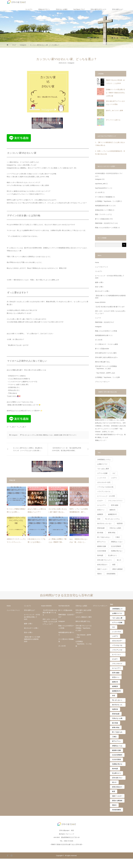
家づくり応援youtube (102, 219)
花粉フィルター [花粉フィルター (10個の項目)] (102, 569)
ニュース (98, 318)
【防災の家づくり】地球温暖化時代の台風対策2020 (110, 297)
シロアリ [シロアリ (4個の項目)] (114, 478)
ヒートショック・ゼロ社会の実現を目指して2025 (110, 277)
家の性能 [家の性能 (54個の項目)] (100, 533)
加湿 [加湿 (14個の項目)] (99, 519)
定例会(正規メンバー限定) (104, 210)
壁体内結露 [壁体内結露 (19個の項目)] (101, 528)
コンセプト (29, 9)
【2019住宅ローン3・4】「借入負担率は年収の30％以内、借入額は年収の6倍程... (67, 449)
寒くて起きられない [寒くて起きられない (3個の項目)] (104, 537)
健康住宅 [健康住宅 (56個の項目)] (112, 510)
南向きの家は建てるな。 (103, 362)
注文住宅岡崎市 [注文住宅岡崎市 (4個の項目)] (116, 546)
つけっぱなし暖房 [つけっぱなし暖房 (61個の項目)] (103, 469)
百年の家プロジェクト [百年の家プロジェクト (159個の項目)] (105, 560)
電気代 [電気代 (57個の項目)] (99, 574)
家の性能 (39, 435)
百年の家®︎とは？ (118, 9)
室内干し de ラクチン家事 (114, 111)
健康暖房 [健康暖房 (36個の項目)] (100, 514)
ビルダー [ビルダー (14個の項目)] (100, 501)
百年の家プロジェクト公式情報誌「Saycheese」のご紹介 (106, 367)
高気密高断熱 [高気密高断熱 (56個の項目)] (111, 574)
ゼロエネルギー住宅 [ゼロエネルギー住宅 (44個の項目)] (104, 482)
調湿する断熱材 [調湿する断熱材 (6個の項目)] (118, 569)
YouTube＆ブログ (79, 9)
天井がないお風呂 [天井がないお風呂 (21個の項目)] (115, 528)
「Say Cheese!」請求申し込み (105, 373)
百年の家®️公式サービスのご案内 (106, 353)
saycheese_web (100, 184)
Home (97, 262)
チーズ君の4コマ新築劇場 (103, 197)
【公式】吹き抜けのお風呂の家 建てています (110, 307)
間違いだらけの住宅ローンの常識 (106, 228)
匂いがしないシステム (29, 435)
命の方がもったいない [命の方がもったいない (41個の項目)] (105, 523)
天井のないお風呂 (62, 9)
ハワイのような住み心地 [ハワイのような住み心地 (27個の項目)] (105, 487)
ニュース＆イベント (102, 267)
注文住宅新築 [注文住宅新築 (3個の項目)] (102, 551)
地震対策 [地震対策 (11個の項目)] (120, 523)
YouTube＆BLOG (64, 606)
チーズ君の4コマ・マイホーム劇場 (106, 344)
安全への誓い (99, 287)
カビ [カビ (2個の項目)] (114, 473)
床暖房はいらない (48, 435)
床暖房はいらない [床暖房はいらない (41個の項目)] (117, 542)
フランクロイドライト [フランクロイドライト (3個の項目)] (115, 501)
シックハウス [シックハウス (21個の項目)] (102, 478)
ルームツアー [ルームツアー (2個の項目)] (102, 505)
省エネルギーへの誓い (102, 291)
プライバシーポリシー (102, 382)
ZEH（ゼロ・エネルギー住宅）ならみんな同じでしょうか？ (110, 312)
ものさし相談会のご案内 (84, 617)
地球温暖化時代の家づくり (104, 206)
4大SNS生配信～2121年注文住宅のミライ (109, 173)
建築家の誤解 (58, 435)
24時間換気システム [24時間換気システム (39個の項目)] (104, 460)
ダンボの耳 (99, 192)
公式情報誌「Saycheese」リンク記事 (107, 201)
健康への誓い (99, 282)
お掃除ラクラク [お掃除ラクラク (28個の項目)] (102, 464)
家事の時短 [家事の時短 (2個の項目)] (112, 533)
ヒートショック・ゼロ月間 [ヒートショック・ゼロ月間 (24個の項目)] (106, 496)
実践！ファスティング (102, 214)
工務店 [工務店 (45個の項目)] (118, 537)
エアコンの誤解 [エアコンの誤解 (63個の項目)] (102, 473)
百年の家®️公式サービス (98, 9)
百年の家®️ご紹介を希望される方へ (107, 357)
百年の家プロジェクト (70, 435)
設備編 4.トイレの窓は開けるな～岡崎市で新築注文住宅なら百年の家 (115, 93)
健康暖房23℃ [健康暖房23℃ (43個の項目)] (112, 514)
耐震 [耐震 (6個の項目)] (114, 565)
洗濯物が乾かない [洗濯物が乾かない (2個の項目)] (117, 551)
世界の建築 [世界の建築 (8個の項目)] (115, 505)
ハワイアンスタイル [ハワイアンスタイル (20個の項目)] (104, 491)
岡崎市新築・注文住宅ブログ (105, 223)
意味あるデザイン (44, 9)
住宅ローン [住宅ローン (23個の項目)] (101, 510)
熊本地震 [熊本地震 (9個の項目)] (100, 555)
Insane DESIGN (100, 302)
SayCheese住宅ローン (102, 188)
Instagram (71, 63)
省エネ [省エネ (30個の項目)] (119, 560)
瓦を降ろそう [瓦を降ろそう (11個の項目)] (112, 555)
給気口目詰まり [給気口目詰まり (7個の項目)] (102, 565)
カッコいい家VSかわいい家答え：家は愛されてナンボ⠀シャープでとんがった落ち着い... (28, 449)
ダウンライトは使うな (113, 120)
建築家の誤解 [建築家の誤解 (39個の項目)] (102, 546)
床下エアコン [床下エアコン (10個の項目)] (102, 542)
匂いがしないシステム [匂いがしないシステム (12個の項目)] (112, 519)
